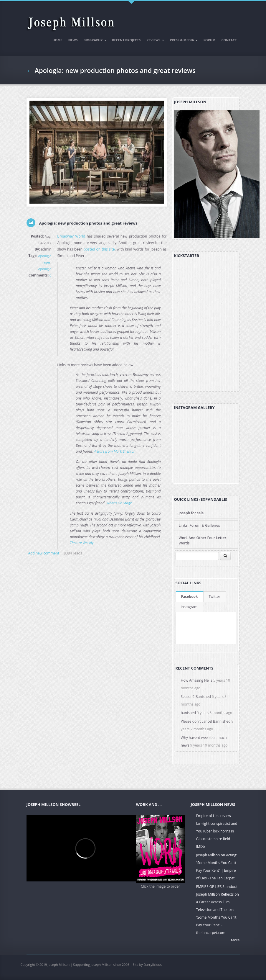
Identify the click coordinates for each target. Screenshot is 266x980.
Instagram (189, 607)
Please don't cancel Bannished (206, 721)
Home (57, 40)
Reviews (154, 41)
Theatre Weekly (82, 543)
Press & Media (182, 41)
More (235, 940)
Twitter (215, 597)
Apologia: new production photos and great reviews (115, 70)
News (73, 40)
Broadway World (71, 236)
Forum (210, 40)
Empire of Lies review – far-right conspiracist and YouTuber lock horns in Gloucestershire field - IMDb (217, 831)
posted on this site (99, 249)
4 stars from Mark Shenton (115, 451)
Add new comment (44, 553)
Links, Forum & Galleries (199, 525)
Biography (94, 41)
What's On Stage (119, 503)
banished (189, 713)
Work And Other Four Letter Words (203, 540)
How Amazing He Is (197, 680)
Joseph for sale (191, 513)
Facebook (190, 597)
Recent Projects (126, 40)
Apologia (45, 269)
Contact (229, 40)
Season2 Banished (196, 697)
